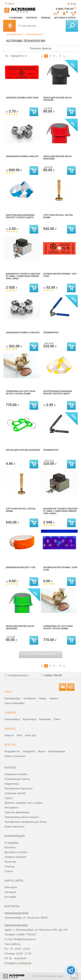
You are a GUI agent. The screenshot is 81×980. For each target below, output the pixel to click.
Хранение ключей (15, 793)
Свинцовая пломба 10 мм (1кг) (23, 333)
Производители (34, 34)
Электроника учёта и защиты (22, 817)
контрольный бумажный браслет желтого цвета (58, 392)
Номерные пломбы (16, 774)
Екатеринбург (13, 698)
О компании (16, 18)
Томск (57, 719)
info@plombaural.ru (18, 675)
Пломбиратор (51, 333)
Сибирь (10, 713)
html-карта (11, 887)
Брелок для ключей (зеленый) (23, 450)
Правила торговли (15, 857)
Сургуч (9, 798)
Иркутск (9, 735)
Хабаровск (29, 751)
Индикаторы (12, 784)
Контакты (32, 18)
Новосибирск (12, 719)
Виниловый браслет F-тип (21, 567)
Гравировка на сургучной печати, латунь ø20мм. (58, 627)
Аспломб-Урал (14, 34)
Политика (10, 862)
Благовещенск (57, 751)
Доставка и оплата (65, 18)
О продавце (12, 843)
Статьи (9, 871)
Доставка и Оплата (16, 852)
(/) (40, 654)
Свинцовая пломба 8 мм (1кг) (22, 156)
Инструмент (12, 808)
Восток (10, 745)
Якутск (42, 751)
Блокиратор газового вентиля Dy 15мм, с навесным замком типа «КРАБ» (23, 276)
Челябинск (30, 698)
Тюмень (54, 698)
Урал (8, 692)
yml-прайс (10, 897)
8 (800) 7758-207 (65, 9)
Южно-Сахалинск (15, 756)
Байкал (10, 729)
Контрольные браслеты (19, 788)
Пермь (43, 698)
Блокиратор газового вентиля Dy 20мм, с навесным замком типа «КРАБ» (61, 511)
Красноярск (29, 719)
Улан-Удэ (30, 735)
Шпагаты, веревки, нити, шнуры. (24, 803)
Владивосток (12, 751)
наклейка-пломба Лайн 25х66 (22, 98)
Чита (19, 735)
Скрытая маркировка (17, 812)
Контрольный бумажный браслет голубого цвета (20, 216)
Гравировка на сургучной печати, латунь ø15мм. (21, 392)
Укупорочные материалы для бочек (26, 822)
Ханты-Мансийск (14, 703)
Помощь (46, 18)
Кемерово (45, 719)
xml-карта (10, 892)
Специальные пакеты (17, 779)
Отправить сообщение (18, 963)
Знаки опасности (14, 827)
